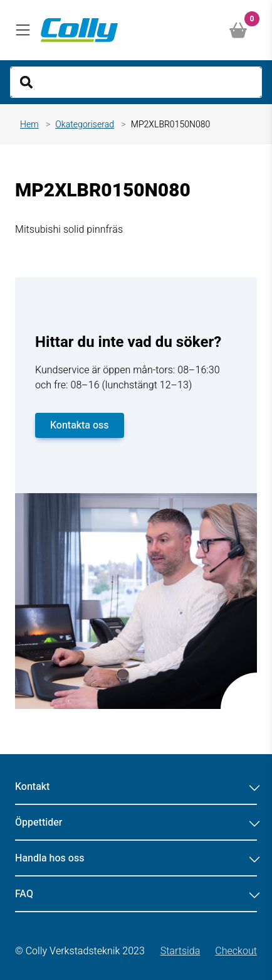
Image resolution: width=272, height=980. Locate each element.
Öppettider (136, 823)
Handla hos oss (136, 858)
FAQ (136, 894)
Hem (29, 125)
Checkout (236, 951)
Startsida (180, 951)
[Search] (136, 82)
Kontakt (136, 787)
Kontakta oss (80, 425)
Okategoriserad (85, 125)
